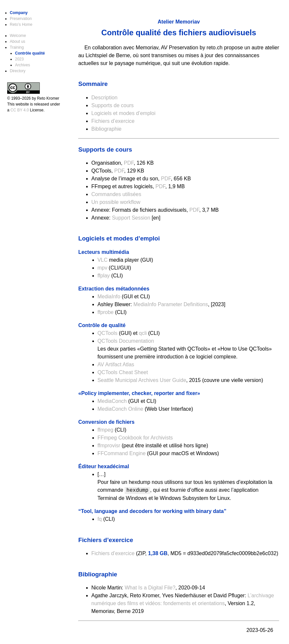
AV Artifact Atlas (116, 364)
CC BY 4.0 (20, 110)
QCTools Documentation (126, 341)
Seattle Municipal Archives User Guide (142, 380)
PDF (129, 163)
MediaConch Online (121, 409)
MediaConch (112, 401)
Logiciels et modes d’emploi (123, 113)
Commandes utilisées (116, 194)
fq (100, 519)
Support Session (131, 218)
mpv (102, 268)
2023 (19, 59)
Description (104, 98)
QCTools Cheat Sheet (123, 372)
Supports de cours (113, 105)
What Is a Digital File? (150, 588)
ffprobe (106, 312)
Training (17, 47)
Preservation (21, 19)
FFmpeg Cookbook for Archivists (135, 438)
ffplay (104, 276)
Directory (18, 71)
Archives (23, 65)
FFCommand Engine (122, 453)
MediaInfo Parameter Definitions (171, 304)
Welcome (18, 36)
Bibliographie (106, 129)
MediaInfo (109, 297)
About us (17, 41)
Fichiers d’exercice (113, 121)
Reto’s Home (21, 25)
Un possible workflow (116, 202)
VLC (103, 260)
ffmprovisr (109, 446)
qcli (143, 333)
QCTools (107, 333)
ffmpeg (106, 430)
